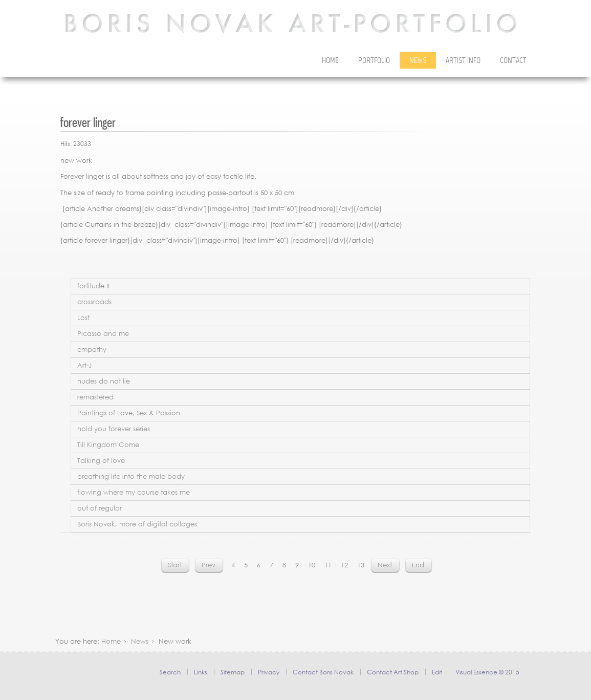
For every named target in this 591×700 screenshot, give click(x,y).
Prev (209, 565)
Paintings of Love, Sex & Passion (129, 413)
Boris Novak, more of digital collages (137, 524)
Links (201, 672)
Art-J (84, 365)
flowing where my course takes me (134, 492)
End (418, 565)
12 (344, 565)
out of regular (100, 508)
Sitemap (233, 672)
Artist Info (463, 61)
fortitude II (93, 286)
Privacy (269, 672)
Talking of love (101, 461)
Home (330, 61)
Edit (437, 672)
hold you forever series (114, 429)
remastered (95, 397)
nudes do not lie (104, 381)
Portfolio (374, 61)
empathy (92, 349)
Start (175, 565)
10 (312, 565)
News (418, 61)
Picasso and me (103, 334)
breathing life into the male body (131, 476)
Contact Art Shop (393, 672)
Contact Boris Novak (323, 672)
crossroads (94, 302)
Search (170, 672)
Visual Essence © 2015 (487, 672)
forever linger (88, 122)
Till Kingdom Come (108, 445)
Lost (83, 318)
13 (361, 565)
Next (385, 565)
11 (328, 565)
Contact (513, 61)
